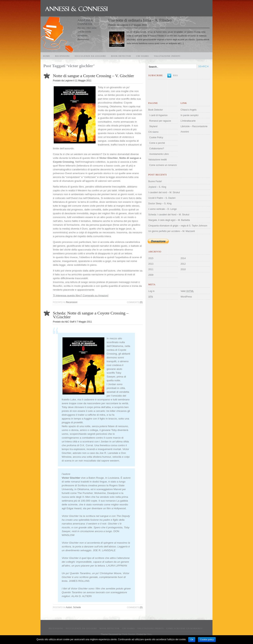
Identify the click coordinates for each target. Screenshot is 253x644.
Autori (69, 607)
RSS (176, 75)
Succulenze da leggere (90, 56)
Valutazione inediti (167, 56)
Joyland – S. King (157, 187)
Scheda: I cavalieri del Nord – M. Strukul (169, 215)
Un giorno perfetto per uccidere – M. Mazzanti (172, 231)
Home (46, 56)
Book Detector (121, 56)
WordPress (186, 297)
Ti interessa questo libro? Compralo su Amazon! (81, 295)
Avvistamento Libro (159, 154)
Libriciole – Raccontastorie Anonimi (194, 129)
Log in (151, 291)
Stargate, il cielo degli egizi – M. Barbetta (169, 220)
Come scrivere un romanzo (163, 165)
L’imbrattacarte (188, 121)
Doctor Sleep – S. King (160, 204)
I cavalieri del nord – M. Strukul (164, 192)
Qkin (149, 634)
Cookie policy (207, 640)
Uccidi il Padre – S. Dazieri (162, 198)
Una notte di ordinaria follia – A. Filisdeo (140, 20)
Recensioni (62, 56)
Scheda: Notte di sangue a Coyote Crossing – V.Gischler (91, 315)
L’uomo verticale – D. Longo (163, 209)
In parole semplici (189, 115)
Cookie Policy (156, 137)
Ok (192, 640)
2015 (151, 258)
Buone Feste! (155, 181)
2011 (151, 269)
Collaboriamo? (157, 149)
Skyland (153, 126)
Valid (187, 291)
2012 (183, 264)
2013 (151, 264)
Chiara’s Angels (189, 110)
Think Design (129, 634)
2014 (183, 258)
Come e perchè (157, 143)
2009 (151, 275)
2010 (183, 269)
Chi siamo (142, 56)
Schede (77, 607)
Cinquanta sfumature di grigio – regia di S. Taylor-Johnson (178, 226)
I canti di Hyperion (158, 115)
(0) (135, 302)
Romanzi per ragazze (160, 121)
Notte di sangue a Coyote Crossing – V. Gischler (93, 76)
